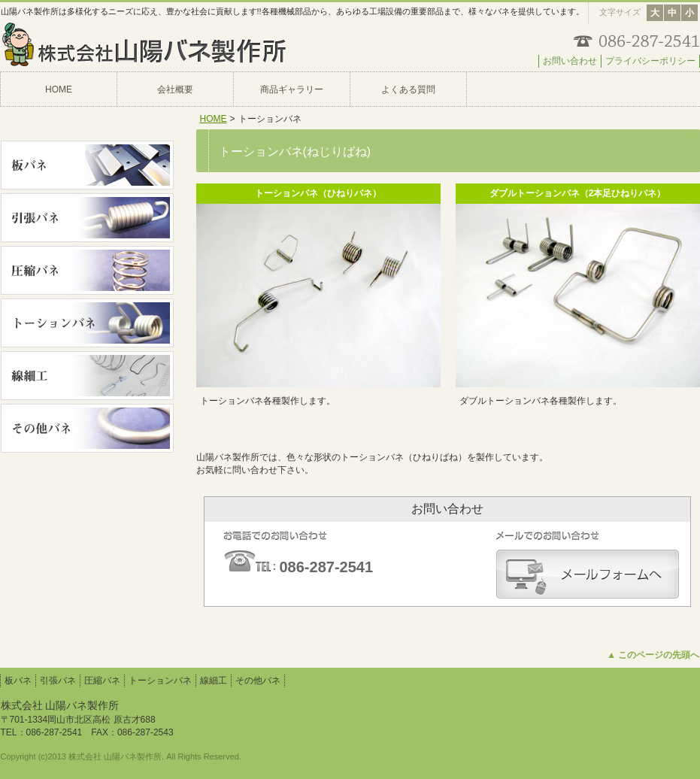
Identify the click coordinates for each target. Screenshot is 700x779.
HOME (214, 119)
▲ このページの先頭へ (653, 655)
